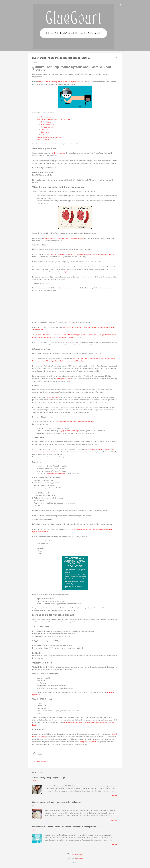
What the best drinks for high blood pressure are (53, 119)
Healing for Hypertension (88, 742)
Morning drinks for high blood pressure (50, 137)
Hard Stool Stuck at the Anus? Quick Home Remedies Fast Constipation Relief (66, 827)
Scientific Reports (52, 397)
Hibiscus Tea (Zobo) (48, 125)
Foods (40, 754)
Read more (113, 796)
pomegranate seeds (64, 379)
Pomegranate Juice (48, 127)
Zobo (61, 288)
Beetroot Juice (46, 122)
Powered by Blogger (75, 854)
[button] (116, 58)
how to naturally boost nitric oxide (67, 272)
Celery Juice (45, 132)
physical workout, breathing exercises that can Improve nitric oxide (61, 82)
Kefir (42, 135)
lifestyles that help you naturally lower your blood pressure (63, 238)
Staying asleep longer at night (69, 431)
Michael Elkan (80, 858)
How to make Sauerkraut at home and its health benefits (57, 802)
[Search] (121, 6)
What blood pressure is (45, 117)
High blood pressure (58, 153)
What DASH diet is (43, 140)
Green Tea (44, 130)
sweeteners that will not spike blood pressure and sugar (75, 422)
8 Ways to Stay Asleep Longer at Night (49, 778)
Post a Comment (40, 762)
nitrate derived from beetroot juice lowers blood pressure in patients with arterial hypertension (83, 254)
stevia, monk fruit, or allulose (56, 474)
